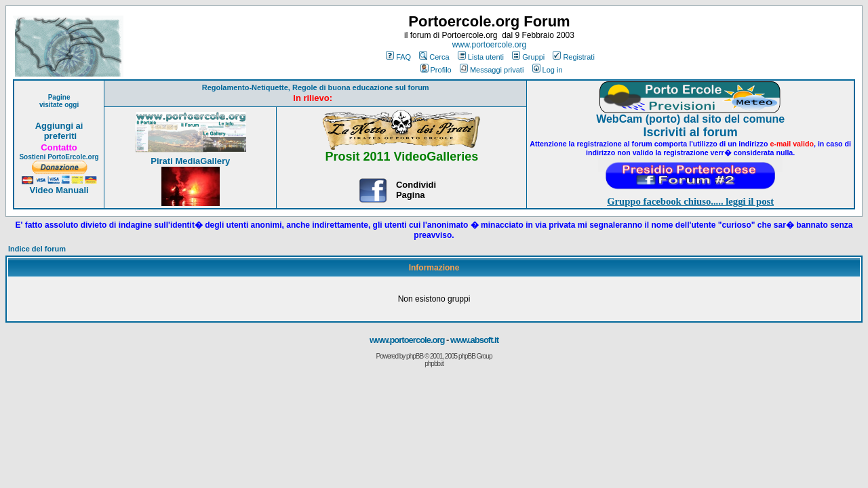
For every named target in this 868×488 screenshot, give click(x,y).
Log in (548, 70)
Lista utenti (481, 57)
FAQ (398, 57)
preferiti (59, 136)
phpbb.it (434, 364)
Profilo (436, 70)
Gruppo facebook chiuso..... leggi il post (690, 201)
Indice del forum (37, 249)
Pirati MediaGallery (190, 161)
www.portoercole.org (489, 45)
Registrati (573, 57)
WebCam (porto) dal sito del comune (690, 119)
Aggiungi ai (59, 126)
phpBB (415, 356)
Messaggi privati (492, 70)
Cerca (434, 57)
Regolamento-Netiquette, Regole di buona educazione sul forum (316, 87)
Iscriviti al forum (691, 132)
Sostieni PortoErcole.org (59, 157)
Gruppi (528, 57)
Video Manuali (59, 190)
